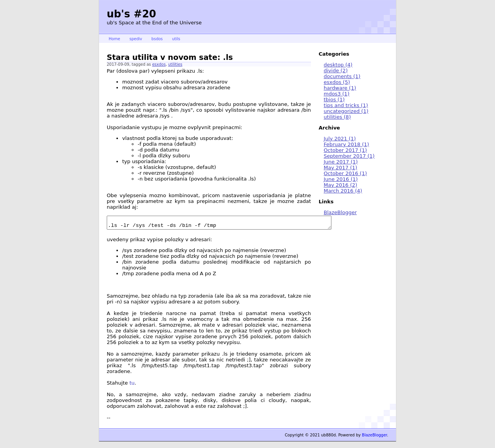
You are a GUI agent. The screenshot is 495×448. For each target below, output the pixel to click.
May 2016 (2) (341, 185)
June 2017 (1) (341, 162)
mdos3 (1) (336, 94)
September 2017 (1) (349, 156)
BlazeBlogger (340, 212)
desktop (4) (338, 65)
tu (132, 385)
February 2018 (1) (346, 144)
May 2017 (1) (341, 168)
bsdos (157, 39)
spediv (136, 39)
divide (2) (336, 71)
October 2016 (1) (345, 173)
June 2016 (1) (341, 179)
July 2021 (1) (340, 139)
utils (176, 39)
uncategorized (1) (346, 111)
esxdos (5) (337, 82)
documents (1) (342, 76)
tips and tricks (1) (346, 105)
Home (114, 39)
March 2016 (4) (343, 191)
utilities (175, 64)
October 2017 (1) (345, 150)
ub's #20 (131, 14)
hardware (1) (340, 88)
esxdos (159, 64)
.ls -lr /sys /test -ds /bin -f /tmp (233, 224)
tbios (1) (334, 100)
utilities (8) (337, 117)
